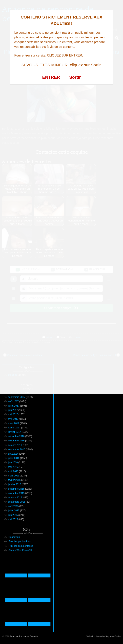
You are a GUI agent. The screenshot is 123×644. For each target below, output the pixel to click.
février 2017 (14, 428)
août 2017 (13, 401)
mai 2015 (13, 519)
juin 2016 (13, 462)
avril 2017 (13, 419)
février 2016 (14, 480)
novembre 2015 (16, 493)
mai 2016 (13, 467)
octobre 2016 (15, 445)
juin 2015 (13, 515)
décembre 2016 (16, 436)
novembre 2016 (16, 441)
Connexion (14, 537)
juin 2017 (13, 410)
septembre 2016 (17, 449)
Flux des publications (20, 541)
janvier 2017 (14, 432)
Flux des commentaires (21, 546)
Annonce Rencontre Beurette (24, 636)
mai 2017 (13, 414)
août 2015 (13, 506)
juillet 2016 (14, 458)
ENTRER (51, 77)
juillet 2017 (14, 406)
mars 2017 (14, 423)
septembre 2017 (17, 397)
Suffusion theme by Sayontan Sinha (103, 636)
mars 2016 (14, 476)
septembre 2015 (17, 502)
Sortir (75, 77)
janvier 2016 (14, 484)
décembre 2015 (16, 489)
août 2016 (13, 454)
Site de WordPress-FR (20, 550)
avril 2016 (13, 471)
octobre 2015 (15, 498)
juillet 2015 (14, 511)
